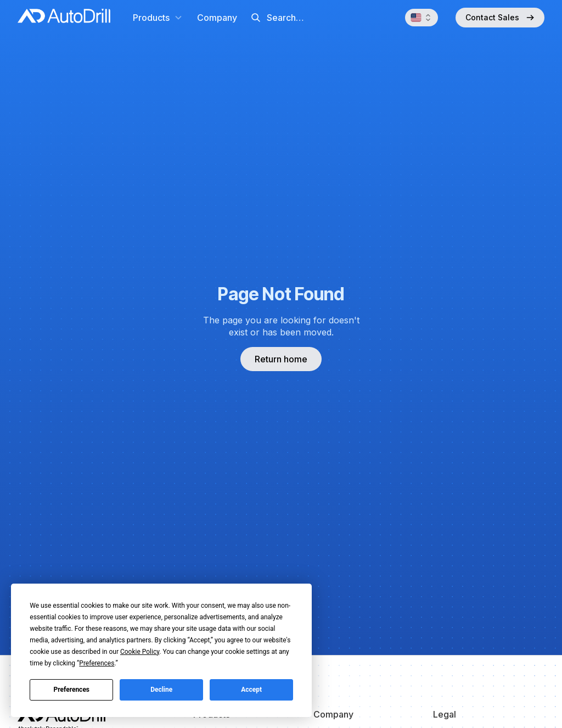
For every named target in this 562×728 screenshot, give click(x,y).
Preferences (72, 690)
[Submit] (256, 18)
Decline (161, 690)
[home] (64, 18)
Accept (251, 690)
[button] (158, 18)
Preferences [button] (97, 663)
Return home (281, 359)
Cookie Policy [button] (140, 652)
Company (217, 18)
